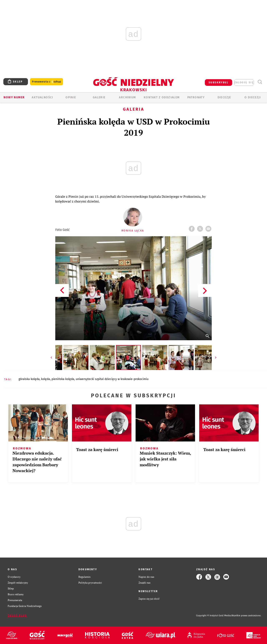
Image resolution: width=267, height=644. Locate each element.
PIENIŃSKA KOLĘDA (63, 379)
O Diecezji (253, 97)
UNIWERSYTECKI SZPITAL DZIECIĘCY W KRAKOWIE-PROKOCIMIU (112, 379)
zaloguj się (244, 83)
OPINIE (71, 97)
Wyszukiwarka (260, 82)
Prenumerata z (47, 82)
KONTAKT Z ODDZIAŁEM (162, 97)
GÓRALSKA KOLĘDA (29, 379)
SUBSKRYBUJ (218, 83)
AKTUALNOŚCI (42, 97)
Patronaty (196, 97)
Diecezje (224, 97)
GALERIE (99, 97)
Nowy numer (14, 97)
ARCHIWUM (127, 97)
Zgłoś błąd (17, 616)
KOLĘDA (46, 379)
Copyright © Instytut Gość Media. (214, 616)
